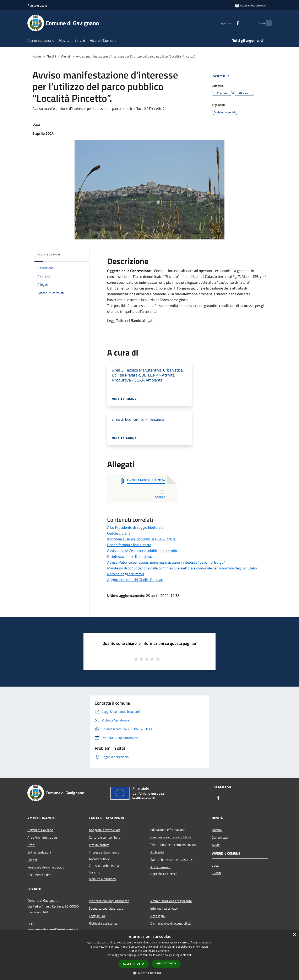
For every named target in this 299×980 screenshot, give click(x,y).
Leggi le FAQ (98, 916)
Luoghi (217, 865)
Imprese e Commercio (104, 852)
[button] (149, 973)
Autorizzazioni (160, 867)
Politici (32, 860)
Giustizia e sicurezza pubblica (171, 837)
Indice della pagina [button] (49, 255)
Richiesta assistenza (103, 923)
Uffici (31, 845)
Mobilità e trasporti (102, 879)
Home (37, 56)
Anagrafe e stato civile (105, 830)
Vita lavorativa (99, 845)
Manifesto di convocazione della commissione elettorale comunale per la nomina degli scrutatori (183, 568)
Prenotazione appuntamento (109, 901)
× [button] (294, 935)
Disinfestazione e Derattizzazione (133, 556)
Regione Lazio (37, 5)
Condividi (222, 76)
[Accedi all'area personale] (251, 6)
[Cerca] (267, 23)
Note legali (158, 916)
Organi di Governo (40, 830)
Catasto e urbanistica (104, 866)
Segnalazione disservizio (106, 908)
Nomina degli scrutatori (126, 574)
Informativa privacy (164, 908)
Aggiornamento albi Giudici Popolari (135, 580)
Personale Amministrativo (46, 867)
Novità (51, 56)
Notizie (217, 830)
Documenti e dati (39, 875)
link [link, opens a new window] (189, 955)
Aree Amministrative (42, 837)
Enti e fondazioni (39, 852)
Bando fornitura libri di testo (129, 545)
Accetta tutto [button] (134, 964)
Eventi (216, 873)
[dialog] (149, 955)
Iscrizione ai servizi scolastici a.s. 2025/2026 (142, 539)
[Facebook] (230, 23)
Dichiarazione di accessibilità (170, 923)
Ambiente (157, 852)
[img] (80, 254)
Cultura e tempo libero (105, 837)
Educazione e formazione (168, 830)
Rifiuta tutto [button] (166, 963)
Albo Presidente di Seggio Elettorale (135, 527)
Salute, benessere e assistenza (172, 860)
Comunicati (220, 837)
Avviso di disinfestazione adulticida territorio (142, 551)
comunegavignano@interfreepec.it (53, 930)
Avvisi (66, 56)
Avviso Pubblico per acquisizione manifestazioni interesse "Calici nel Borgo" (166, 562)
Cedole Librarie (119, 533)
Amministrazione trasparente (171, 901)
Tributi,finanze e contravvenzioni (173, 845)
